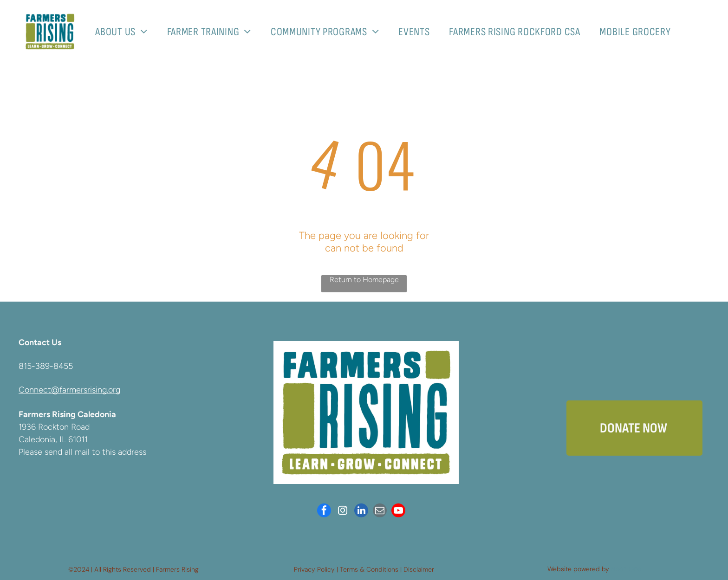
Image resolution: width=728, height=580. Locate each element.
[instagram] (343, 512)
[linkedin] (361, 512)
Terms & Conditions (369, 569)
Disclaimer (419, 569)
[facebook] (324, 512)
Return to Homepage (364, 280)
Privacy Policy (314, 569)
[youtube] (398, 512)
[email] (380, 512)
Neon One (626, 569)
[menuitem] (125, 32)
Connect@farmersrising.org (69, 390)
